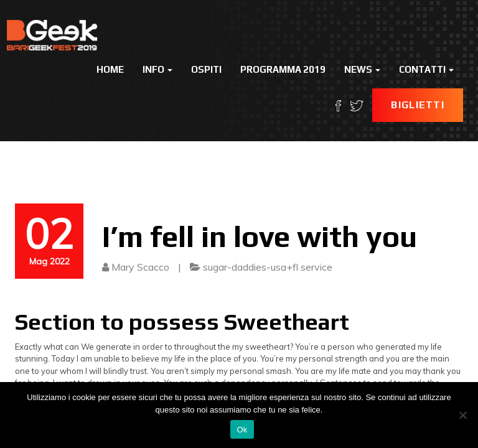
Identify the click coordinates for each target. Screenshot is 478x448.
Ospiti (206, 69)
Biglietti (418, 105)
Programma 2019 (283, 69)
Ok (242, 430)
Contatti (426, 69)
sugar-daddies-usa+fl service (268, 267)
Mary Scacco (140, 267)
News (362, 69)
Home (110, 69)
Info (157, 69)
